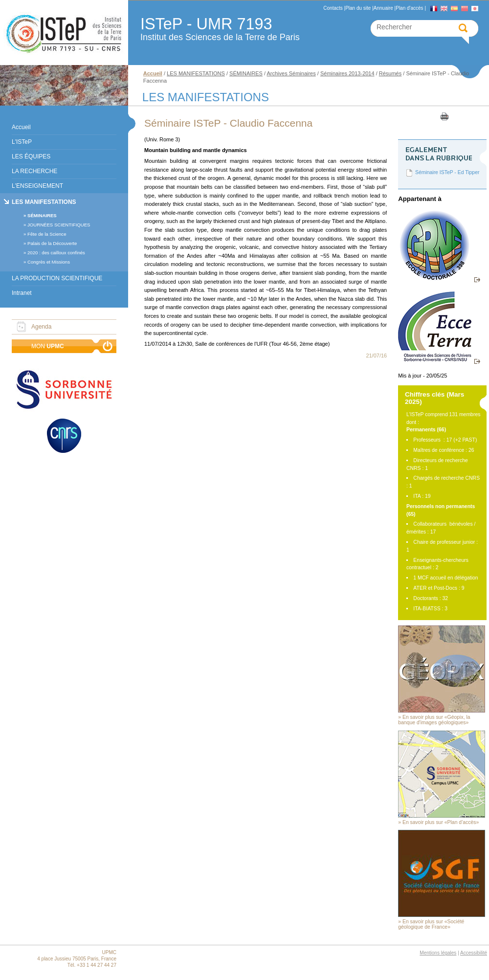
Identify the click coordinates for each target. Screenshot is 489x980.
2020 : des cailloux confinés (56, 253)
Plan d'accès (409, 8)
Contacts (333, 8)
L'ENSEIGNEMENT (37, 186)
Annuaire (383, 8)
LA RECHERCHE (34, 171)
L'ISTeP (22, 142)
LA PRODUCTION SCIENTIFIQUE (57, 278)
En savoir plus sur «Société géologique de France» (431, 924)
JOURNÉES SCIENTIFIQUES (59, 225)
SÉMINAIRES (42, 215)
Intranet (22, 293)
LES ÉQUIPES (31, 156)
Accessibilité (474, 953)
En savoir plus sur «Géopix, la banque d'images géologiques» (434, 720)
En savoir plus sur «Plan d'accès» (441, 822)
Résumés (390, 73)
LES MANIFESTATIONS (44, 202)
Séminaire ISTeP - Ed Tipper (447, 172)
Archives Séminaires (291, 73)
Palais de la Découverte (52, 243)
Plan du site (358, 8)
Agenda (41, 327)
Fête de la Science (47, 234)
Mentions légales (438, 953)
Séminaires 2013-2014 (347, 73)
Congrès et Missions (49, 262)
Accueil (21, 127)
